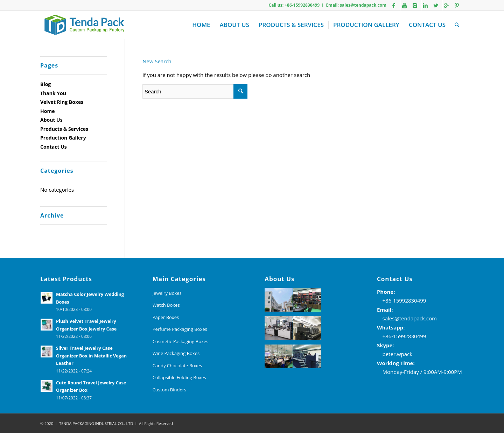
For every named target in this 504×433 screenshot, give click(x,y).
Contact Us (54, 147)
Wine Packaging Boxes (176, 353)
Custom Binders (170, 390)
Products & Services (64, 129)
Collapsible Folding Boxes (179, 377)
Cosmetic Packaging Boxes (181, 341)
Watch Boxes (166, 305)
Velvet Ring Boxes (62, 102)
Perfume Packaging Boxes (180, 329)
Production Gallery (63, 138)
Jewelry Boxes (167, 293)
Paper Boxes (166, 317)
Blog (45, 84)
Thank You (53, 93)
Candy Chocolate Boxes (177, 365)
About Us (51, 120)
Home (47, 111)
